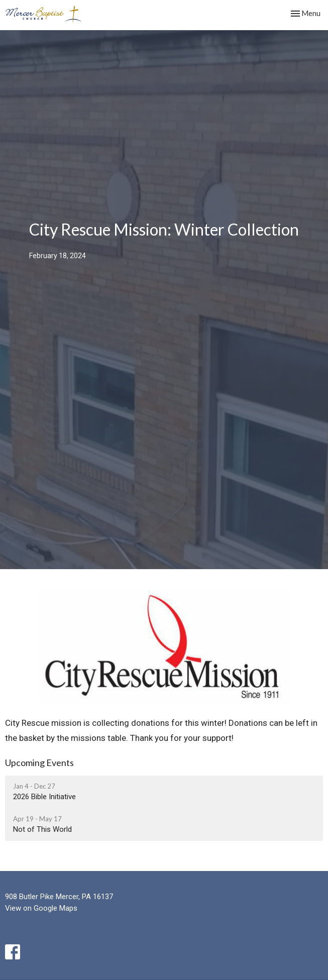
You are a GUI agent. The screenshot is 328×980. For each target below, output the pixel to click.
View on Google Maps (41, 908)
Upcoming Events (39, 763)
